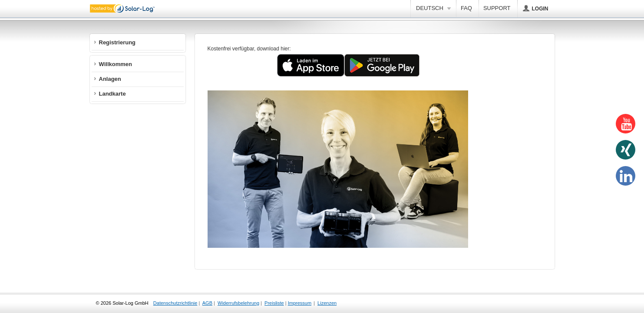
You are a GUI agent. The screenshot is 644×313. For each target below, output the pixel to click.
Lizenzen (327, 303)
